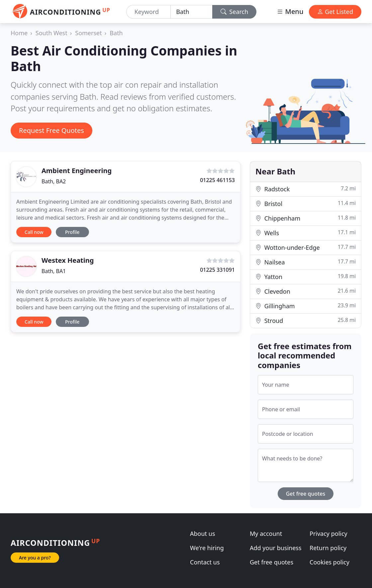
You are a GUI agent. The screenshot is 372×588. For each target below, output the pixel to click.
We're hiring (207, 548)
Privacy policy (328, 534)
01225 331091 (217, 270)
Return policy (328, 548)
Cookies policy (329, 562)
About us (203, 534)
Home (19, 33)
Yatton (306, 277)
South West (51, 33)
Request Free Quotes (51, 130)
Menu (290, 11)
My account (266, 534)
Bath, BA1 (54, 271)
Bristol (306, 203)
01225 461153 (217, 180)
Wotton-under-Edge (306, 247)
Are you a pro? (35, 558)
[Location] (191, 12)
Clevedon (306, 291)
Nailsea (306, 262)
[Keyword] (148, 12)
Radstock (306, 189)
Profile (72, 232)
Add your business (276, 548)
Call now (34, 232)
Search (234, 12)
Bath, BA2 (54, 181)
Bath (116, 33)
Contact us (205, 562)
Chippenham (306, 218)
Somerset (88, 33)
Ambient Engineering (77, 171)
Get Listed (335, 12)
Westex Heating (68, 260)
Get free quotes (306, 494)
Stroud (306, 320)
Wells (306, 233)
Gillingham (306, 306)
